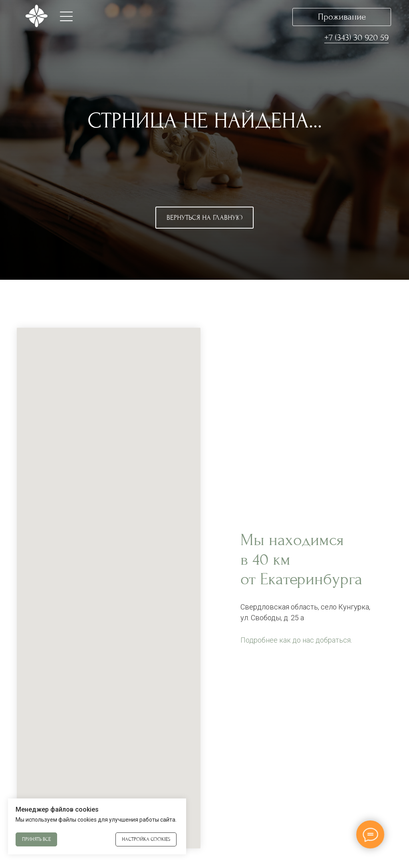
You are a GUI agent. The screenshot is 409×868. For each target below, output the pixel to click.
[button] (66, 16)
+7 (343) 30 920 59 (356, 38)
